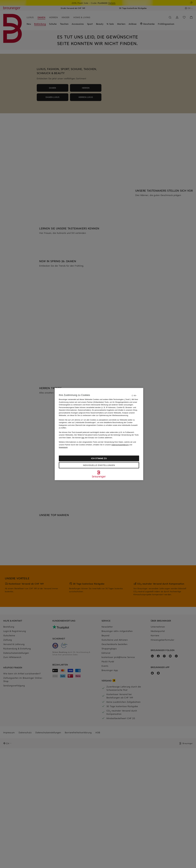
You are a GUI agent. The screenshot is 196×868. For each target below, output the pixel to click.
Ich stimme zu (99, 458)
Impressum (63, 447)
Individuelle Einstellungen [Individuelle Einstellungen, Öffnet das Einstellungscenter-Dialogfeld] (99, 465)
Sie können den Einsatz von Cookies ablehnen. (92, 437)
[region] (99, 434)
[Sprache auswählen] (134, 396)
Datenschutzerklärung (120, 445)
